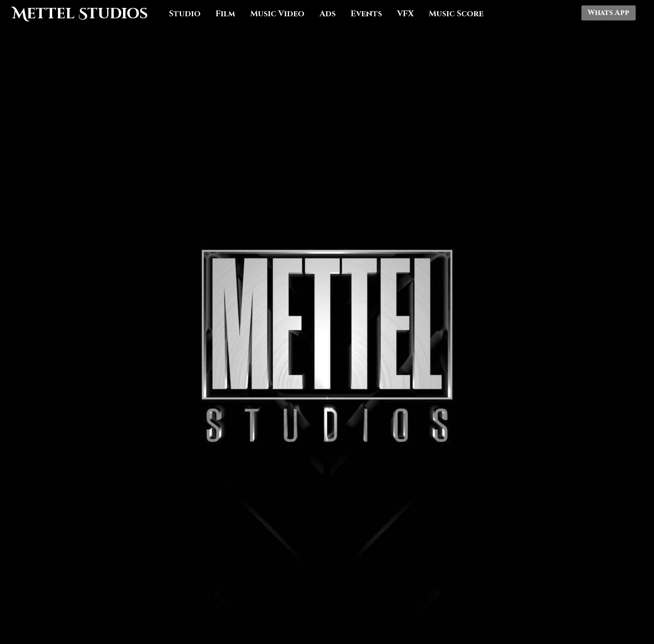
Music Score (456, 14)
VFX (405, 14)
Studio (185, 14)
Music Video (277, 14)
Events (366, 14)
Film (225, 14)
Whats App (609, 13)
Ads (328, 14)
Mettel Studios (80, 14)
